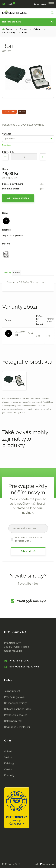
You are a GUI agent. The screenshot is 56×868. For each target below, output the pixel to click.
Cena (5, 169)
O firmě (8, 751)
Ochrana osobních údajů (18, 709)
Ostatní (39, 29)
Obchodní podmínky (15, 703)
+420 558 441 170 (28, 601)
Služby (8, 757)
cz (15, 12)
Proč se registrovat (15, 697)
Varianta (7, 134)
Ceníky (8, 769)
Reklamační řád (13, 721)
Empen (25, 29)
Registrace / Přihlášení (17, 727)
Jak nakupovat (12, 691)
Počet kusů (8, 152)
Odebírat (28, 551)
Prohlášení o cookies (16, 715)
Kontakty (9, 775)
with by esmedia (45, 864)
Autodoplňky (11, 33)
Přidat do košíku (18, 198)
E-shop (10, 29)
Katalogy (9, 763)
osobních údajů (23, 541)
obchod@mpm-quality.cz (22, 667)
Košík (9, 4)
